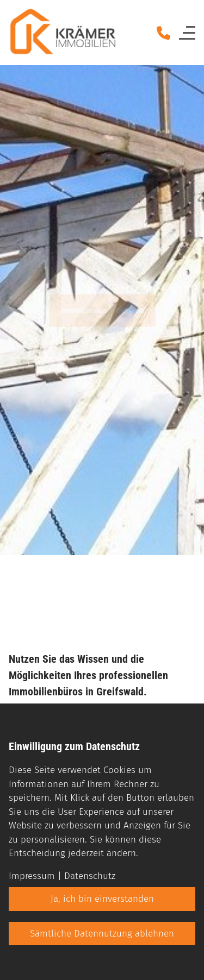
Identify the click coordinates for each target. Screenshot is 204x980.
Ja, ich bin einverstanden (102, 899)
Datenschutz (90, 876)
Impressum (32, 876)
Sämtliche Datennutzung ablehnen (102, 934)
